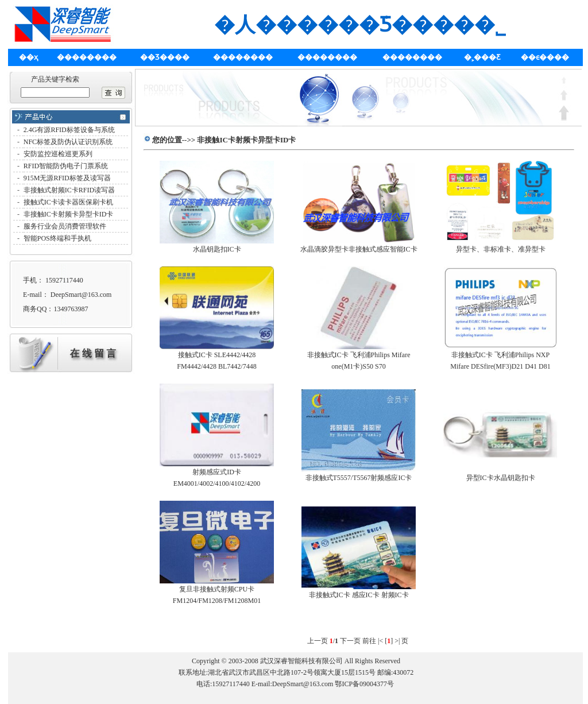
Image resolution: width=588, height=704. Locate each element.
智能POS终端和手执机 (57, 238)
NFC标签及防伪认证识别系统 (68, 142)
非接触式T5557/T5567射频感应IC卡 (359, 478)
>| (397, 641)
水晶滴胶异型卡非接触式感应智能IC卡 (359, 249)
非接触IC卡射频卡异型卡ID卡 (69, 214)
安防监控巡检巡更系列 (58, 154)
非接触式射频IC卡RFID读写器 (69, 190)
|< (380, 641)
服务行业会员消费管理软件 (65, 226)
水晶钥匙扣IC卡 (217, 249)
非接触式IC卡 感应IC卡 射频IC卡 (359, 595)
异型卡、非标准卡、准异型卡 (501, 249)
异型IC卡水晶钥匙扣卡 (501, 478)
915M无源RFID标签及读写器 (67, 178)
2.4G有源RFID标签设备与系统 (69, 130)
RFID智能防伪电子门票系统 (66, 166)
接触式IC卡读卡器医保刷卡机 (68, 202)
